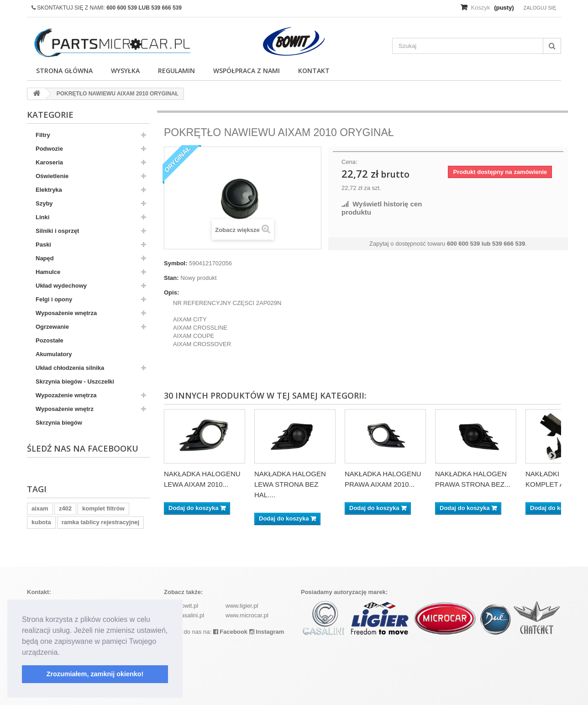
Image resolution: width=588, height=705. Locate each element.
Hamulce (48, 272)
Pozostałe (50, 340)
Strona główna (64, 71)
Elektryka (49, 190)
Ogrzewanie (52, 327)
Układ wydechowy (61, 286)
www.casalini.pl (184, 615)
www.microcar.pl (247, 615)
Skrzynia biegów (59, 423)
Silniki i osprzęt (57, 231)
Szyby (44, 203)
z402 (65, 508)
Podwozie (49, 149)
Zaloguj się (540, 8)
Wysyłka (125, 71)
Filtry (43, 135)
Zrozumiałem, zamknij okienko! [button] (95, 674)
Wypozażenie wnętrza (66, 395)
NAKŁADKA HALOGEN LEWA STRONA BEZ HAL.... (290, 484)
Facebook (230, 632)
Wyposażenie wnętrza (66, 313)
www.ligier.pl (242, 606)
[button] (63, 653)
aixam (40, 508)
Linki (42, 217)
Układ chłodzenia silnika (70, 368)
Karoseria (49, 162)
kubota (41, 522)
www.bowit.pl (181, 606)
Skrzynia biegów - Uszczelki (75, 381)
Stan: (171, 278)
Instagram (267, 632)
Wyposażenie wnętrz (65, 409)
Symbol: (176, 263)
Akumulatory (54, 354)
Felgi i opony (54, 299)
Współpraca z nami (247, 71)
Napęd (45, 258)
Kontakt (314, 71)
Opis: (171, 292)
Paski (43, 245)
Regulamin (176, 71)
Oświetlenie (52, 176)
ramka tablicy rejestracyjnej (101, 522)
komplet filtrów (103, 508)
